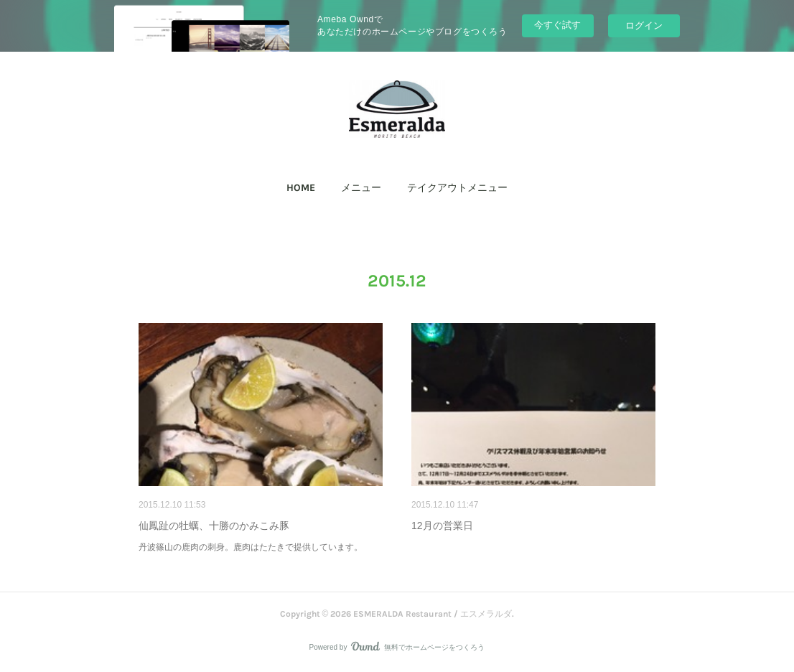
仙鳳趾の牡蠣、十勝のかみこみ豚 (214, 526)
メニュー (361, 188)
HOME (301, 188)
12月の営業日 (442, 526)
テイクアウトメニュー (457, 188)
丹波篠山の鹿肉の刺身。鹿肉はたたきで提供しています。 (251, 547)
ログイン (644, 25)
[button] (301, 188)
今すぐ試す (557, 25)
